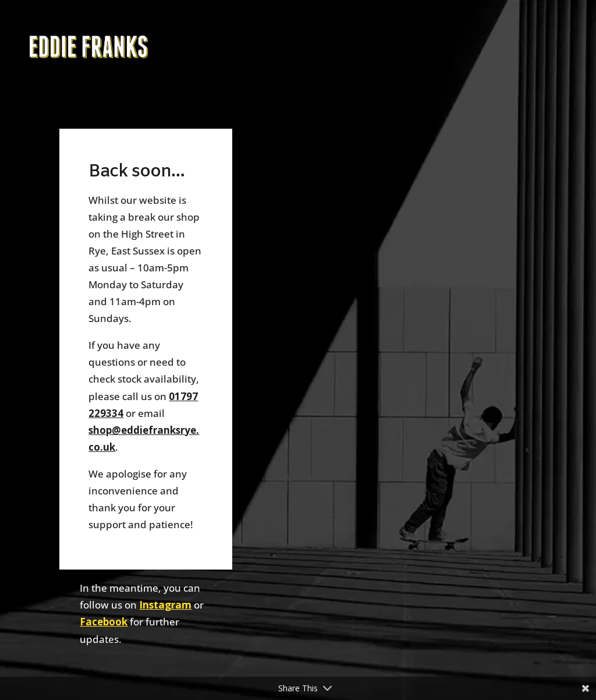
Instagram (165, 605)
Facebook (104, 622)
